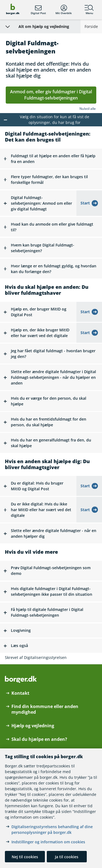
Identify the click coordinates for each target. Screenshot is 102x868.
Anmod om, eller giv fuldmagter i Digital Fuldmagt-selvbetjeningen (51, 95)
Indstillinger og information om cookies (48, 842)
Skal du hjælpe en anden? (39, 739)
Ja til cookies (67, 857)
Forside (91, 26)
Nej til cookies (25, 857)
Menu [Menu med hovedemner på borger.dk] (89, 10)
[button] (51, 159)
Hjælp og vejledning (33, 726)
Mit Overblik (64, 10)
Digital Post (38, 10)
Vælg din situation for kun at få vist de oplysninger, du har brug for (55, 120)
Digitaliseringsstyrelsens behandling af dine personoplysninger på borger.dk (52, 829)
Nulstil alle (88, 109)
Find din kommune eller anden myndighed (45, 709)
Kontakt (20, 693)
